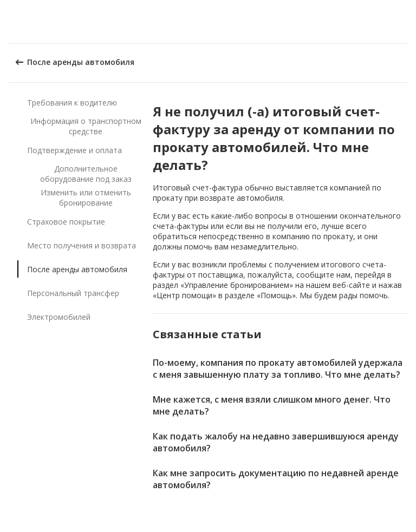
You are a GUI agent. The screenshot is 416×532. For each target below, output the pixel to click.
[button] (404, 22)
